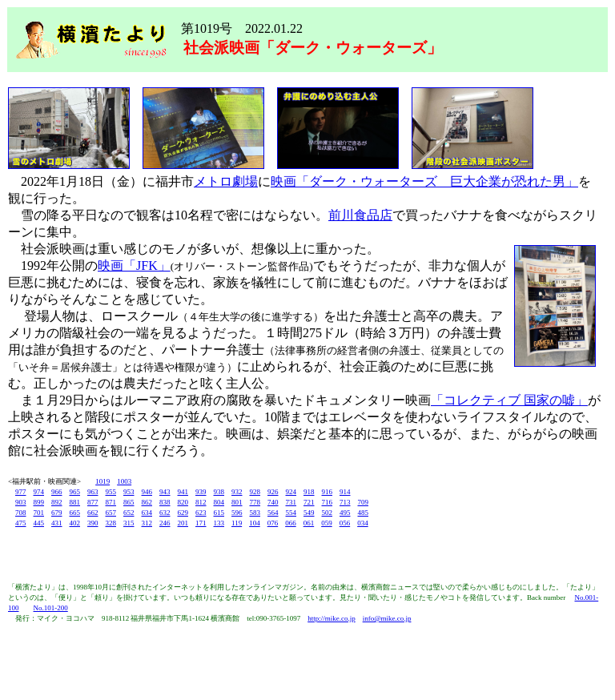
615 (219, 513)
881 (75, 502)
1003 (124, 481)
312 (147, 523)
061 (309, 523)
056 (345, 523)
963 (93, 492)
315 (129, 523)
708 (21, 513)
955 (111, 492)
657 (111, 513)
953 (129, 492)
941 (183, 492)
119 (237, 523)
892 (57, 502)
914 (345, 492)
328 (111, 523)
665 (75, 513)
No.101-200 (51, 608)
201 (183, 523)
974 (39, 492)
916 (328, 492)
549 (309, 513)
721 (309, 502)
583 (255, 513)
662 (93, 513)
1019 (102, 481)
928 (255, 492)
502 (328, 513)
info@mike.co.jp (387, 618)
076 (273, 523)
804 (219, 502)
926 (273, 492)
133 (219, 523)
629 (183, 513)
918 (309, 492)
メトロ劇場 (226, 181)
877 (93, 502)
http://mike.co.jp (332, 618)
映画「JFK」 (134, 266)
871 (111, 502)
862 (147, 502)
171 (201, 523)
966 (57, 492)
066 (291, 523)
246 (165, 523)
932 (237, 492)
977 (21, 492)
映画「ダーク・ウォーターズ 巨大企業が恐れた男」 (424, 181)
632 (165, 513)
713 (345, 502)
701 (39, 513)
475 (21, 523)
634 (147, 513)
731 (291, 502)
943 (165, 492)
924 (291, 492)
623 (201, 513)
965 (75, 492)
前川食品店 (360, 215)
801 (237, 502)
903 (21, 502)
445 (39, 523)
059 (327, 523)
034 (363, 523)
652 (129, 513)
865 (129, 502)
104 (255, 523)
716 (328, 502)
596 (237, 513)
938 (219, 492)
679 (57, 513)
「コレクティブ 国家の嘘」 (509, 400)
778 (255, 502)
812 (201, 502)
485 (364, 513)
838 (165, 502)
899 (39, 502)
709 (364, 502)
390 (93, 523)
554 (291, 513)
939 (201, 492)
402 (75, 523)
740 (273, 502)
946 (147, 492)
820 (183, 502)
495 (345, 513)
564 (273, 513)
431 (57, 523)
